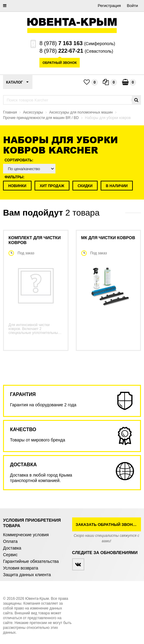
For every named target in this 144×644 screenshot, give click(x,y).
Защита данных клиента (27, 575)
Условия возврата (21, 568)
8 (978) (61, 43)
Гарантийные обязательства (31, 561)
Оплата (10, 541)
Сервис (10, 555)
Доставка (12, 548)
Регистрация (109, 6)
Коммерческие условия (26, 535)
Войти (132, 6)
